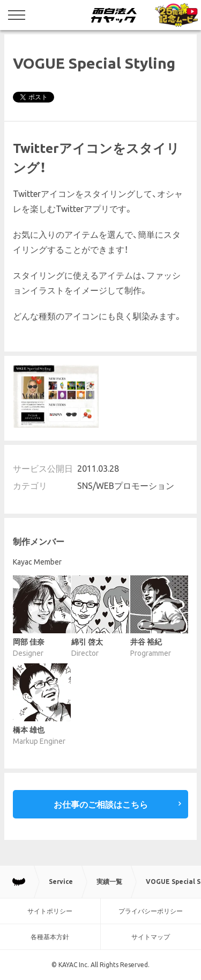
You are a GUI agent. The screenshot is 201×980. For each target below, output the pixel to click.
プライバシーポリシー (151, 911)
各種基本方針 (50, 937)
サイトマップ (151, 937)
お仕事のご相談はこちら (101, 805)
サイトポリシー (50, 911)
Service (61, 882)
